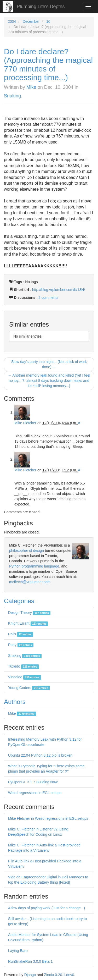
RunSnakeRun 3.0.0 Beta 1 (30, 961)
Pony (21, 645)
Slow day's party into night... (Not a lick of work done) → (49, 364)
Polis (21, 634)
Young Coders (29, 688)
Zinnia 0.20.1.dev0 (59, 975)
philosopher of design (27, 550)
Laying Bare (18, 951)
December (31, 21)
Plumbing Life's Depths (41, 7)
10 (48, 21)
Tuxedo (24, 666)
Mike (31, 87)
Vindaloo (25, 677)
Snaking (12, 96)
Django (30, 975)
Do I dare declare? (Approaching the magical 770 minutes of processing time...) (48, 64)
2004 (12, 21)
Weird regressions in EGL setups (35, 793)
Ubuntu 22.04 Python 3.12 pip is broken (40, 755)
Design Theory (29, 613)
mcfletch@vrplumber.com (30, 582)
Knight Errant (28, 623)
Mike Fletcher (25, 423)
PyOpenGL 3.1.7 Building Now (33, 782)
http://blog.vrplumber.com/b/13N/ (59, 290)
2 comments (48, 298)
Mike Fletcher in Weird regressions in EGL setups (48, 818)
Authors (15, 702)
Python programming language (34, 566)
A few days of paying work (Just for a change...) (47, 908)
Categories (19, 601)
